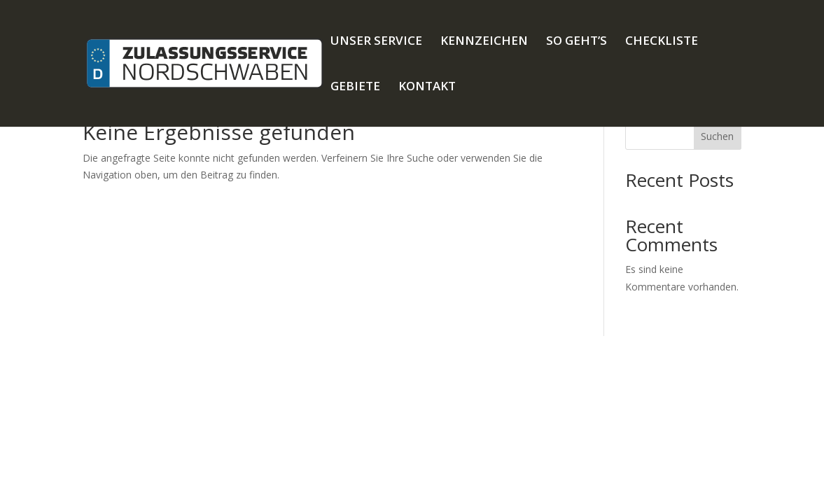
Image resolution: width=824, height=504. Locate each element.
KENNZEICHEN (484, 42)
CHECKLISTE (662, 42)
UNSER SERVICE (376, 42)
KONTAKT (427, 87)
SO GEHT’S (577, 42)
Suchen (717, 136)
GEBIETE (355, 87)
